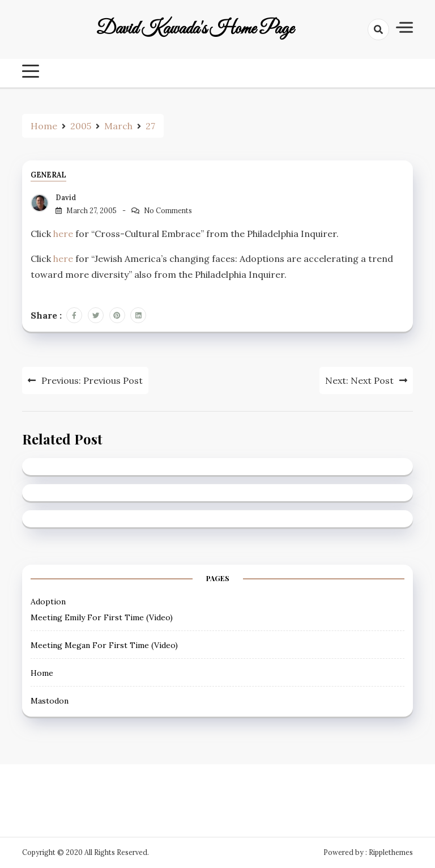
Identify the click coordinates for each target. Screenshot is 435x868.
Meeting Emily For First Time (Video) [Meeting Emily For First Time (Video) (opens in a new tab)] (102, 617)
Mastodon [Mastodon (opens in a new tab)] (50, 701)
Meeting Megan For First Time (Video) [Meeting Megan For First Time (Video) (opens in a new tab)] (104, 645)
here (63, 234)
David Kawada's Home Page (195, 29)
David (66, 198)
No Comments (168, 211)
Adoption (48, 602)
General (48, 175)
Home (42, 673)
